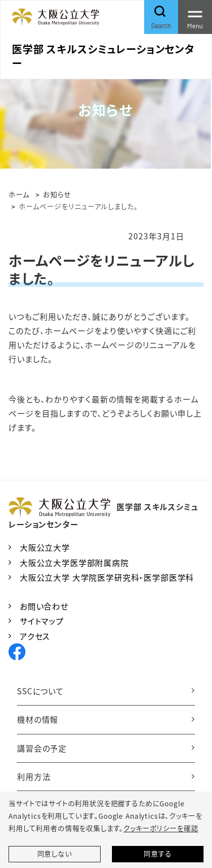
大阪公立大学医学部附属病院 (74, 562)
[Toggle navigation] (195, 17)
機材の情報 (38, 719)
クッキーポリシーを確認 (161, 828)
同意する (157, 854)
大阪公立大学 (45, 547)
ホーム (19, 194)
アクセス (35, 636)
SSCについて (40, 691)
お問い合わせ (44, 606)
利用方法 (34, 776)
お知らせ (57, 194)
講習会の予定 (42, 748)
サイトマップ (42, 621)
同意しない (55, 854)
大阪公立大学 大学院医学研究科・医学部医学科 (107, 577)
